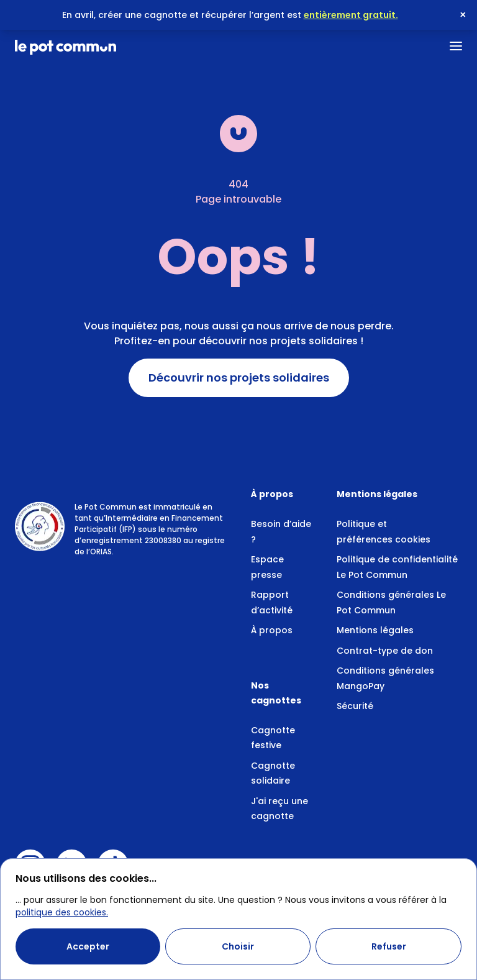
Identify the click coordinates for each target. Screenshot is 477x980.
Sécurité (355, 706)
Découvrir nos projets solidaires (239, 378)
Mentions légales (375, 630)
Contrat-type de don (385, 651)
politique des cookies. (62, 912)
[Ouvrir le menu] (456, 46)
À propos (272, 630)
